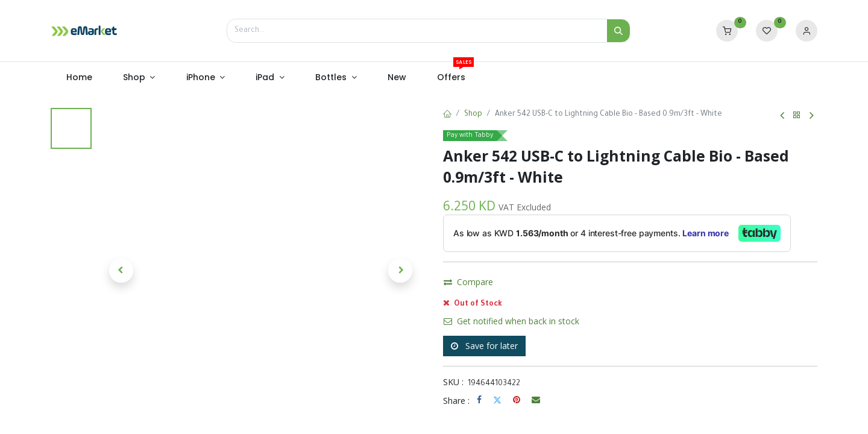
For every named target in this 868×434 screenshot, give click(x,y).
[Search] (618, 31)
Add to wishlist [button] (539, 313)
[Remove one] (457, 285)
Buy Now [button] (660, 285)
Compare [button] (468, 313)
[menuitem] (79, 78)
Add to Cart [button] (567, 285)
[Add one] (502, 285)
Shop (473, 115)
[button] (121, 271)
